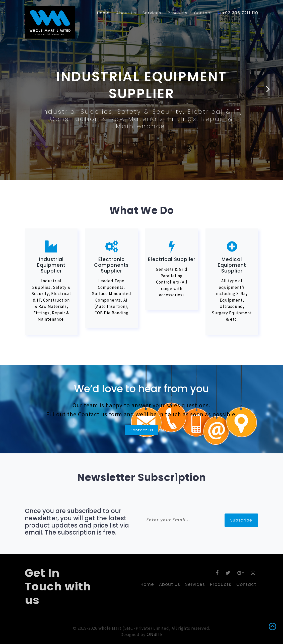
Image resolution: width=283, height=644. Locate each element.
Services (152, 13)
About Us (126, 13)
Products (178, 13)
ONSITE (155, 634)
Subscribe (241, 520)
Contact (203, 13)
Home (103, 13)
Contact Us (141, 430)
